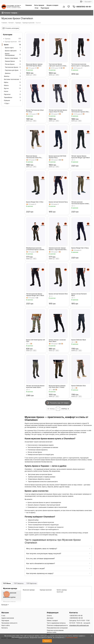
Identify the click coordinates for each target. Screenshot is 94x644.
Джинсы (13, 73)
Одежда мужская (46, 590)
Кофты (13, 82)
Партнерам (45, 8)
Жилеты (13, 76)
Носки (13, 91)
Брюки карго (13, 48)
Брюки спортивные (13, 58)
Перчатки (13, 94)
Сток (37, 8)
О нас (3, 616)
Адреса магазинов (8, 618)
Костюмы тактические (13, 79)
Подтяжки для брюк (13, 70)
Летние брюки (13, 64)
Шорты (13, 85)
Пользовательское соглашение (57, 628)
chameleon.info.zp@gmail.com (79, 625)
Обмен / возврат (52, 620)
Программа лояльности (9, 623)
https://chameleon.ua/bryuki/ (42, 430)
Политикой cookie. (72, 637)
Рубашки (13, 100)
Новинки (29, 5)
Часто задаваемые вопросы (56, 623)
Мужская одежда (10, 588)
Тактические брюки (13, 67)
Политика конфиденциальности (57, 625)
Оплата (49, 616)
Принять (47, 641)
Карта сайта (6, 625)
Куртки (13, 88)
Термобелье (13, 97)
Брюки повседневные (13, 54)
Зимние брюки (13, 61)
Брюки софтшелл (13, 51)
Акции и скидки (52, 5)
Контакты (5, 628)
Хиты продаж (39, 5)
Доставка (50, 618)
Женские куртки (9, 597)
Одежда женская (10, 593)
